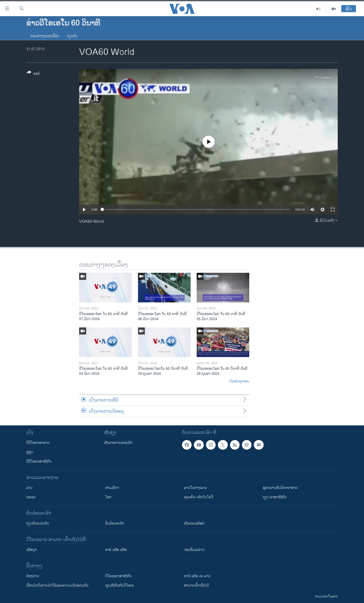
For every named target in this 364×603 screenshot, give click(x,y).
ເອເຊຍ (31, 497)
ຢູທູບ (30, 452)
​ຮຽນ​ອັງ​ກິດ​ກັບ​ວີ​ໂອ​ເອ (119, 585)
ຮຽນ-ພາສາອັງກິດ (275, 497)
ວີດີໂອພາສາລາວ (38, 443)
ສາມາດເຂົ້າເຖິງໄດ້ (197, 585)
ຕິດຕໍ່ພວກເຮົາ (115, 523)
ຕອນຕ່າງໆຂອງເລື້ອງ (45, 36)
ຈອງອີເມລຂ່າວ (194, 550)
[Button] (33, 74)
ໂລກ (108, 497)
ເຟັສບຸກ (32, 550)
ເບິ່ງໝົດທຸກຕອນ (239, 382)
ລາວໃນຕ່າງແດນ (195, 488)
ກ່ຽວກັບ (72, 36)
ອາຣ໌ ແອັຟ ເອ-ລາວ (197, 576)
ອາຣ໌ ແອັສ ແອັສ (116, 550)
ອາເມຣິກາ (112, 488)
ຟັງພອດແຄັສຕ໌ (194, 523)
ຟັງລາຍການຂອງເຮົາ (118, 443)
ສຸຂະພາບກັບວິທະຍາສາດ (280, 488)
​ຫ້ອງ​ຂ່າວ (33, 576)
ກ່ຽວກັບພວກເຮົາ (38, 523)
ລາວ (29, 488)
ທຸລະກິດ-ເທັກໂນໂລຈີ (199, 497)
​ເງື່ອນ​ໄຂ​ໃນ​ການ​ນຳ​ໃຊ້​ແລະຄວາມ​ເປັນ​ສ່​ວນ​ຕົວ (57, 585)
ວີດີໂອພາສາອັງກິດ (39, 461)
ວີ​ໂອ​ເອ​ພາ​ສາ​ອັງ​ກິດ (119, 576)
